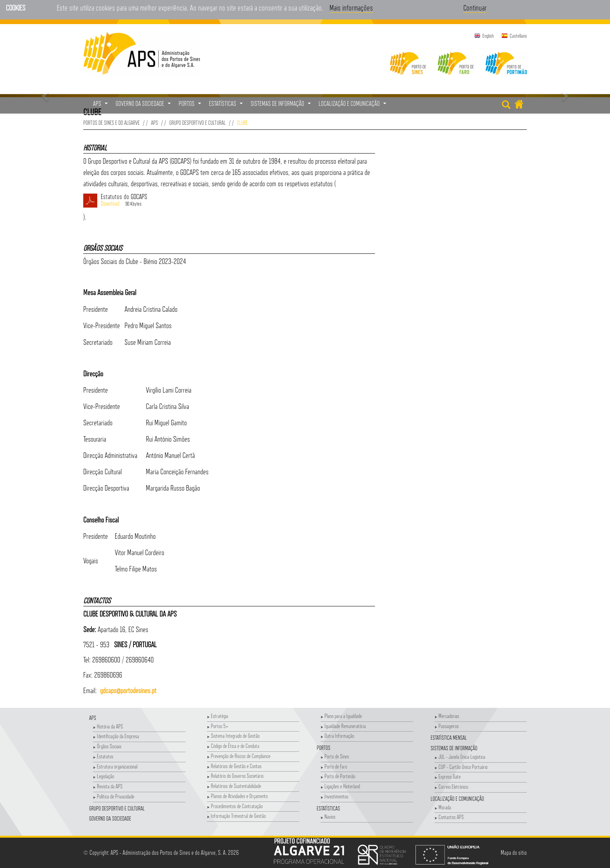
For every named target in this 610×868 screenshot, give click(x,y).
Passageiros (447, 726)
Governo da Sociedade (110, 818)
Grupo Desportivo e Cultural (197, 123)
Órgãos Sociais (107, 746)
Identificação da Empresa (116, 736)
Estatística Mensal (449, 738)
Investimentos (334, 796)
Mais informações (351, 8)
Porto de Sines (335, 756)
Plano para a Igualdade (341, 716)
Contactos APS (449, 817)
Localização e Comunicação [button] (353, 106)
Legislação (103, 776)
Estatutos (103, 756)
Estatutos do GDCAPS (238, 201)
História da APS (108, 726)
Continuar (475, 8)
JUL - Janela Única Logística (460, 757)
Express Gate (448, 776)
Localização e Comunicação (457, 799)
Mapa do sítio (514, 853)
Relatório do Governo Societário (235, 776)
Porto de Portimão (338, 776)
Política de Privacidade (114, 796)
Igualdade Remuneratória (343, 726)
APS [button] (101, 106)
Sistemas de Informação (454, 748)
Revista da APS (108, 786)
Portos (323, 748)
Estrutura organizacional (115, 766)
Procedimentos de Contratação (235, 806)
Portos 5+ (218, 726)
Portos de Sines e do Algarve (111, 123)
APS (154, 123)
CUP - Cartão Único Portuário (461, 767)
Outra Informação (337, 736)
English (488, 36)
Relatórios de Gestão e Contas (234, 766)
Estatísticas (328, 808)
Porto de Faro (334, 766)
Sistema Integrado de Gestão (233, 736)
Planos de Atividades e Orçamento (237, 796)
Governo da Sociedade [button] (144, 106)
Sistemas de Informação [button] (282, 106)
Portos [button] (191, 106)
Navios (328, 816)
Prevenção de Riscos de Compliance (239, 756)
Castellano (518, 36)
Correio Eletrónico (451, 787)
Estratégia (217, 716)
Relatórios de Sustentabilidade (234, 786)
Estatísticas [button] (227, 106)
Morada (443, 807)
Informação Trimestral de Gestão (236, 816)
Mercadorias (447, 716)
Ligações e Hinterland (340, 786)
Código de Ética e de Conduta (233, 746)
